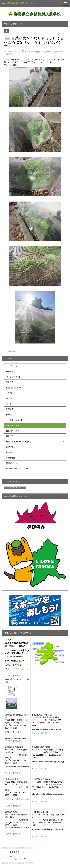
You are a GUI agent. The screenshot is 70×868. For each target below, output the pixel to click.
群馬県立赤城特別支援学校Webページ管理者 (40, 52)
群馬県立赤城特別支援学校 (21, 3)
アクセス (9, 675)
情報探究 (12, 351)
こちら (16, 858)
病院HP (17, 675)
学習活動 (10, 54)
